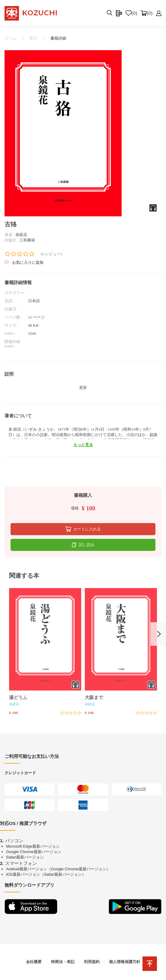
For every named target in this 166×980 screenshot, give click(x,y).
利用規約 (92, 962)
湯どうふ (18, 697)
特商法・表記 (63, 962)
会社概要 (34, 962)
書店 (33, 38)
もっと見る (83, 445)
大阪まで (94, 697)
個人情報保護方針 (125, 962)
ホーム (10, 38)
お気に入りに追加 (24, 263)
